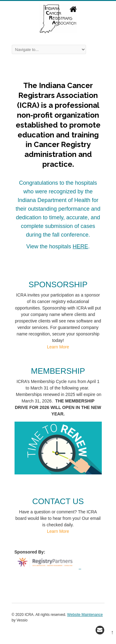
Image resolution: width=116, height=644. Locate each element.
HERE (80, 246)
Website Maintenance (85, 615)
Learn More (58, 347)
